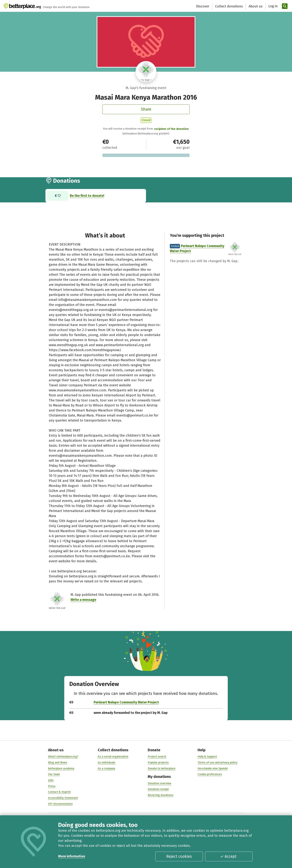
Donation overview (159, 783)
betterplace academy (61, 768)
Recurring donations (161, 795)
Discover (203, 6)
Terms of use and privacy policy (217, 762)
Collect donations (229, 6)
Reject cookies (179, 856)
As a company (106, 768)
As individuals (107, 762)
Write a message (83, 600)
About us (256, 6)
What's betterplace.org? (63, 757)
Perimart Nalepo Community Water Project (126, 702)
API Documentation (60, 804)
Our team (54, 774)
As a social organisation (113, 757)
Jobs (51, 780)
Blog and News (58, 762)
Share (146, 109)
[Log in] (273, 6)
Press (52, 786)
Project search (157, 757)
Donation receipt (158, 789)
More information (72, 856)
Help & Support (207, 757)
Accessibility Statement (63, 798)
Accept (228, 856)
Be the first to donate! (87, 195)
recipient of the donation (171, 129)
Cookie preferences (210, 774)
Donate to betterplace (162, 768)
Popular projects (158, 762)
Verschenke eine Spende (213, 768)
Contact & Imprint (59, 792)
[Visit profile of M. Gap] (146, 72)
